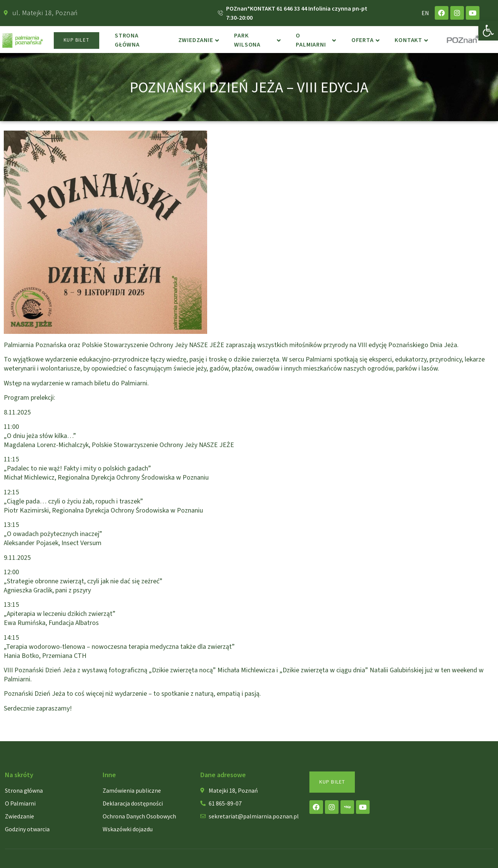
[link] (488, 31)
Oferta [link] (366, 41)
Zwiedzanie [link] (199, 41)
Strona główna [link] (127, 41)
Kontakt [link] (411, 41)
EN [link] (425, 13)
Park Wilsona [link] (258, 41)
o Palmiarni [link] (316, 41)
